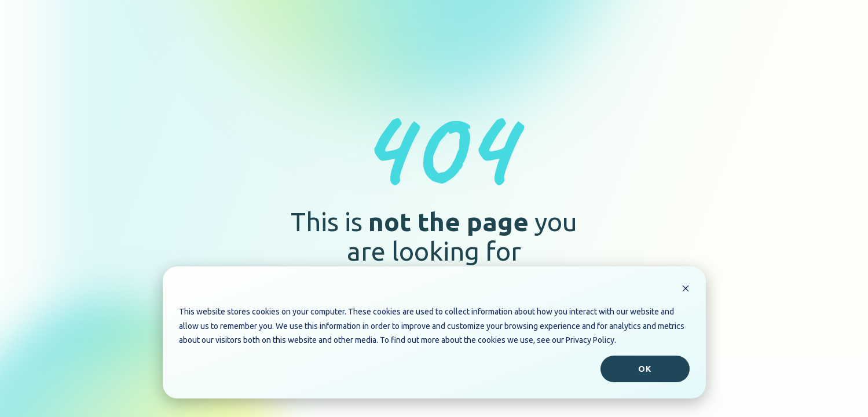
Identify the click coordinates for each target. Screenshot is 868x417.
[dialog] (434, 332)
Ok (645, 369)
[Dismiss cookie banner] (686, 290)
